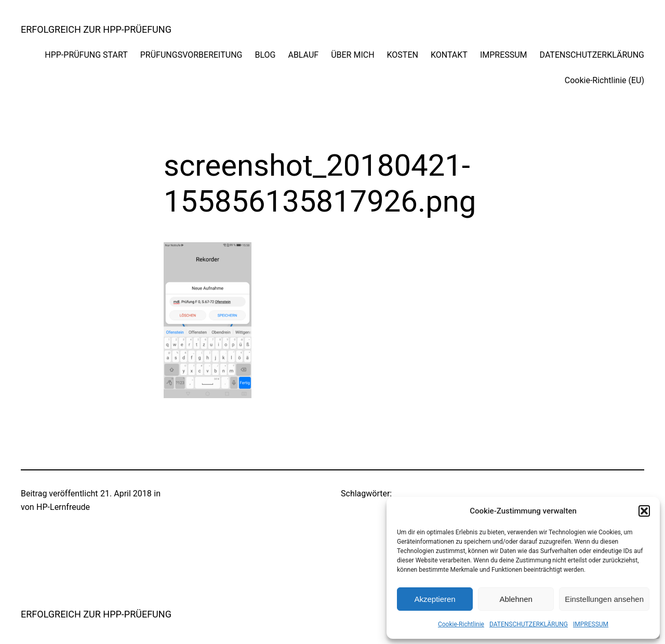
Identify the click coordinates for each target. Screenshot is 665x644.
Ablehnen (516, 599)
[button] (644, 511)
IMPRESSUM (591, 624)
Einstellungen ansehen (604, 599)
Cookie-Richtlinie (461, 624)
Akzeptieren (435, 599)
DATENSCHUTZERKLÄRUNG (529, 624)
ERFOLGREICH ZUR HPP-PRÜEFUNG (96, 29)
